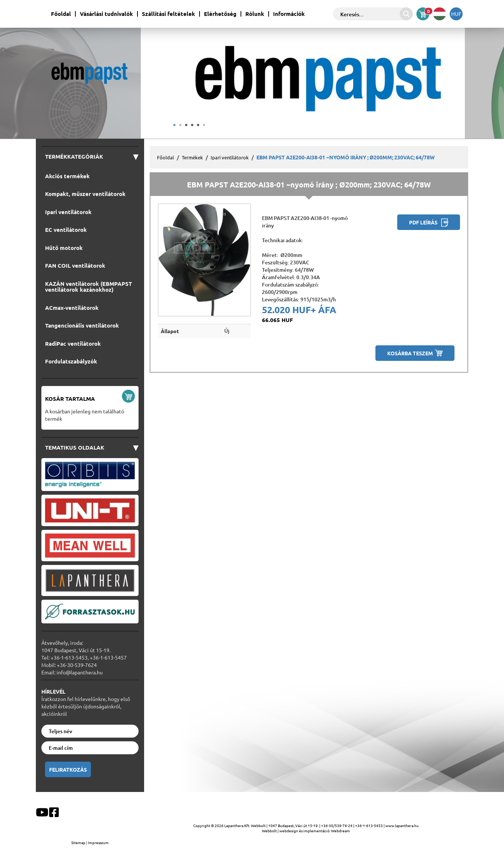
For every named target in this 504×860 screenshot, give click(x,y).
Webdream (340, 831)
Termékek (192, 157)
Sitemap (79, 842)
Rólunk (255, 14)
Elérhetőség (220, 14)
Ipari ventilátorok (230, 157)
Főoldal (61, 14)
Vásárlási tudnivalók (106, 14)
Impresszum (98, 842)
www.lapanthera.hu (402, 825)
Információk (289, 14)
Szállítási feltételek (168, 14)
